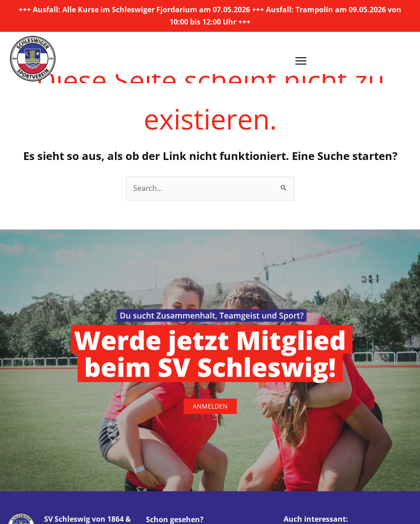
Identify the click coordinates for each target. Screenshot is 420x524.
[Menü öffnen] (301, 58)
